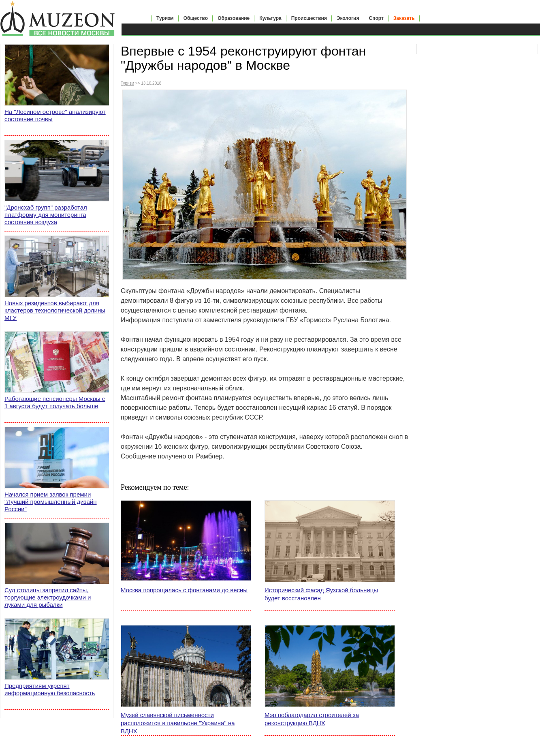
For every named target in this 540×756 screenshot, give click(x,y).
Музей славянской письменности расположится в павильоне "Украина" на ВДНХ (178, 723)
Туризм (165, 18)
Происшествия (309, 18)
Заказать (404, 18)
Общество (196, 18)
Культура (270, 18)
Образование (234, 18)
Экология (348, 18)
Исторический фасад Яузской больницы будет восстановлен (321, 594)
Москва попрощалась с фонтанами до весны (184, 590)
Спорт (376, 18)
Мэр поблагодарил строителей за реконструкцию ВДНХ (312, 719)
